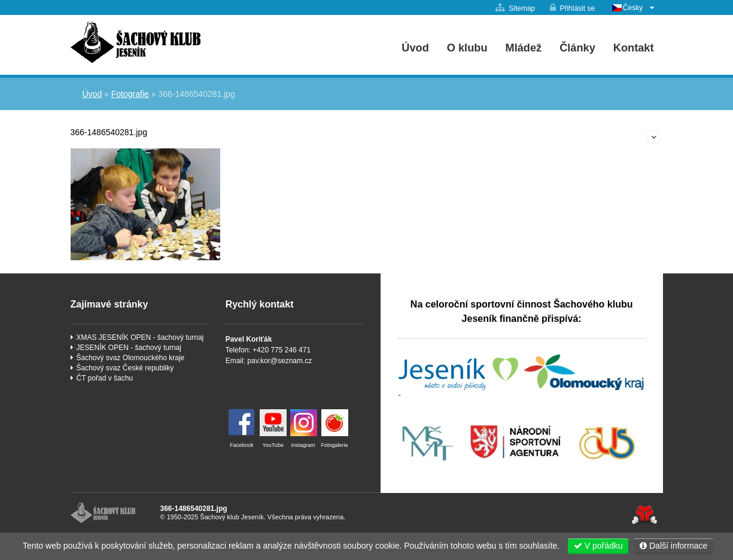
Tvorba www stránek (645, 515)
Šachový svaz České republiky (125, 368)
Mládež (524, 48)
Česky (633, 8)
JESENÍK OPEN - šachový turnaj (129, 348)
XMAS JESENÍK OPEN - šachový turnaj (140, 337)
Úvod (136, 42)
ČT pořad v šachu (105, 378)
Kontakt (634, 48)
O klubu (467, 48)
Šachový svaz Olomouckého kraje (131, 358)
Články (577, 48)
